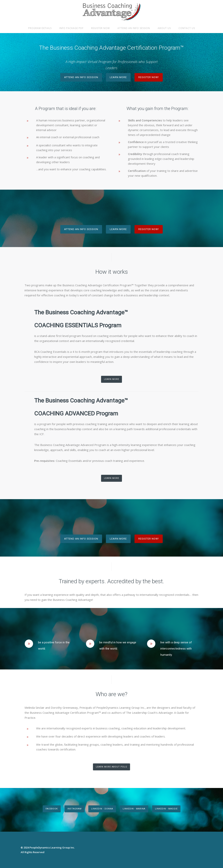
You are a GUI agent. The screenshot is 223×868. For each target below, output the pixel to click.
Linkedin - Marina (134, 809)
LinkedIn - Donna (102, 809)
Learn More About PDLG (111, 767)
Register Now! (149, 77)
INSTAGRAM (74, 809)
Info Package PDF (71, 28)
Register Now (100, 28)
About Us (164, 28)
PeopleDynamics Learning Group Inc (52, 848)
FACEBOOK (52, 809)
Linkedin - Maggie (166, 809)
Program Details (40, 28)
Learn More (118, 77)
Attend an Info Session (134, 28)
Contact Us (187, 28)
